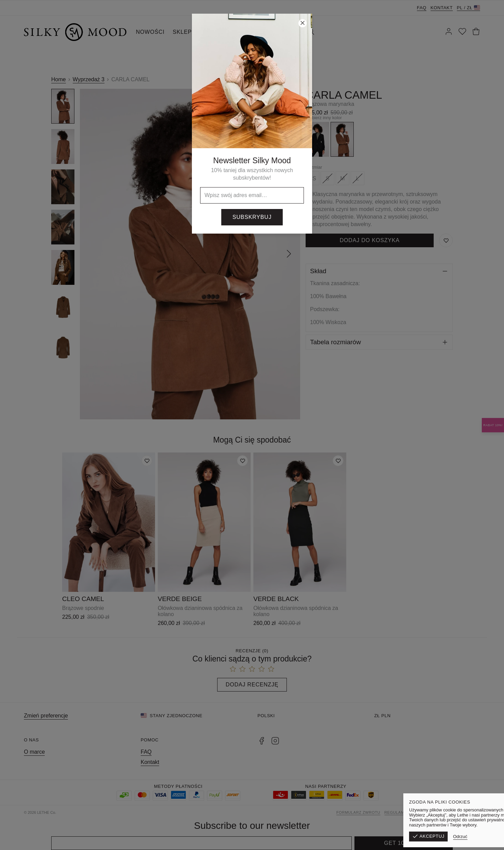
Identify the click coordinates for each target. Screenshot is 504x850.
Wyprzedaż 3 (89, 79)
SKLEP (182, 32)
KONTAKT (283, 32)
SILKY (253, 32)
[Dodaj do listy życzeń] (147, 461)
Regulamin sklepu (405, 812)
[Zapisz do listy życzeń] (446, 240)
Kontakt (442, 8)
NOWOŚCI (150, 32)
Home (59, 79)
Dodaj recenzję (252, 685)
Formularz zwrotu (358, 812)
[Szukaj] (311, 32)
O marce (34, 752)
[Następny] (289, 254)
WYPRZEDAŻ (218, 32)
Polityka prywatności (455, 812)
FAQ (422, 8)
